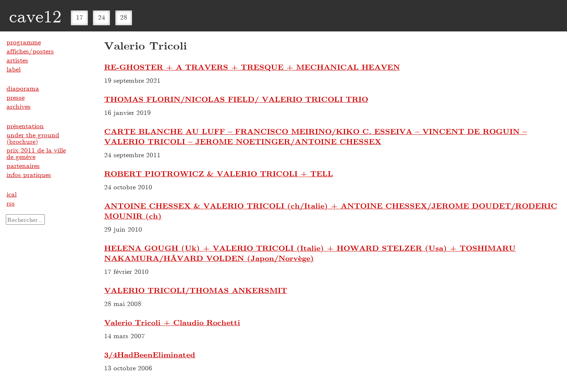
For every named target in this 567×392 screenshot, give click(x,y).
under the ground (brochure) (33, 138)
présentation (25, 126)
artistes (17, 60)
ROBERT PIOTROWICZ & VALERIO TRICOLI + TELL (219, 173)
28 (124, 17)
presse (16, 97)
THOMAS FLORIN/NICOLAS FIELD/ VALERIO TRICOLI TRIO (236, 99)
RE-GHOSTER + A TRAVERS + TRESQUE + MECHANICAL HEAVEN (252, 67)
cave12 (35, 16)
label (14, 69)
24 (102, 17)
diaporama (23, 88)
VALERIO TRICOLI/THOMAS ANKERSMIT (196, 290)
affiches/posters (30, 51)
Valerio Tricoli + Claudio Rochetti (172, 322)
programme (24, 42)
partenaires (23, 165)
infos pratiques (29, 175)
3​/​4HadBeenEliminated (150, 354)
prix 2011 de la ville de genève (36, 153)
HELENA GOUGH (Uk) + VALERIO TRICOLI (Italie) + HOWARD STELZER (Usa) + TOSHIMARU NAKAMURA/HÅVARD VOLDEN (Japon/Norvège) (310, 253)
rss (11, 203)
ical (12, 194)
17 (80, 17)
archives (19, 106)
